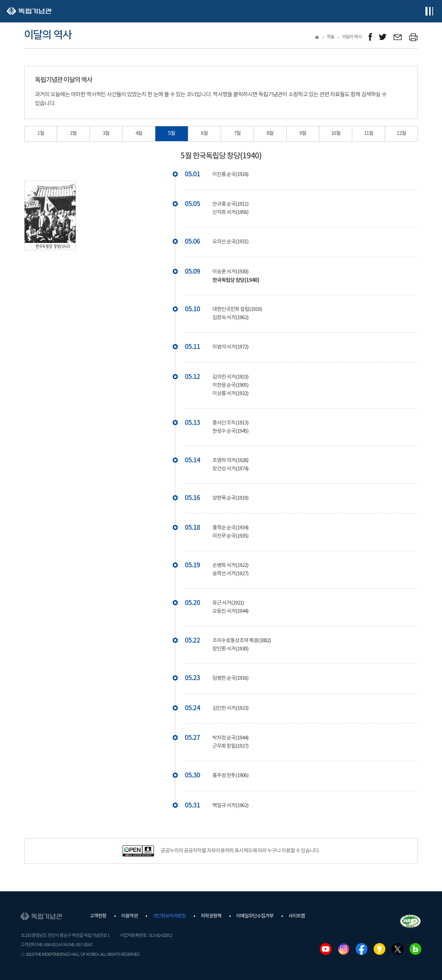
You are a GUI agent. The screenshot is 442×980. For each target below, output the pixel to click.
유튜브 (326, 949)
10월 (336, 133)
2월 (73, 133)
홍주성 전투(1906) (230, 776)
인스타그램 (344, 949)
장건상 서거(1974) (230, 469)
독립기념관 (29, 11)
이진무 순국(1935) (230, 536)
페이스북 (362, 949)
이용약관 (129, 916)
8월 (270, 133)
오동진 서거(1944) (230, 611)
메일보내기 (398, 37)
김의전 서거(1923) (230, 377)
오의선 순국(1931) (230, 242)
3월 (106, 133)
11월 (369, 133)
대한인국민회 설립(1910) (237, 309)
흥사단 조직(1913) (230, 423)
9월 (303, 133)
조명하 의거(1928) (230, 460)
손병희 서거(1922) (230, 565)
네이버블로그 (415, 949)
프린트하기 (414, 37)
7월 (237, 133)
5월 (172, 133)
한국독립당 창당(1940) (236, 280)
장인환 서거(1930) (230, 649)
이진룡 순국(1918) (230, 174)
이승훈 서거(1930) (230, 272)
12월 (401, 133)
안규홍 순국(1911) (230, 204)
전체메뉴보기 (429, 11)
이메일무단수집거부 (255, 916)
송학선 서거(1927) (230, 574)
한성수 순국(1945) (230, 431)
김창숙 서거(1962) (230, 318)
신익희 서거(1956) (230, 212)
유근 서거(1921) (228, 603)
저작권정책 (211, 916)
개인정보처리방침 (169, 916)
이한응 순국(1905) (230, 385)
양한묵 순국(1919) (230, 498)
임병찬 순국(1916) (230, 678)
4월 (139, 133)
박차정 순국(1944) (230, 738)
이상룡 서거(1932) (230, 394)
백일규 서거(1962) (230, 806)
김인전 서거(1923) (230, 708)
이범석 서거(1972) (230, 347)
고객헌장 (98, 916)
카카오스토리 (379, 949)
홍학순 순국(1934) (230, 528)
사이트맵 (297, 916)
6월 (204, 133)
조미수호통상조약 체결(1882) (242, 641)
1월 (41, 133)
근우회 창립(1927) (230, 746)
